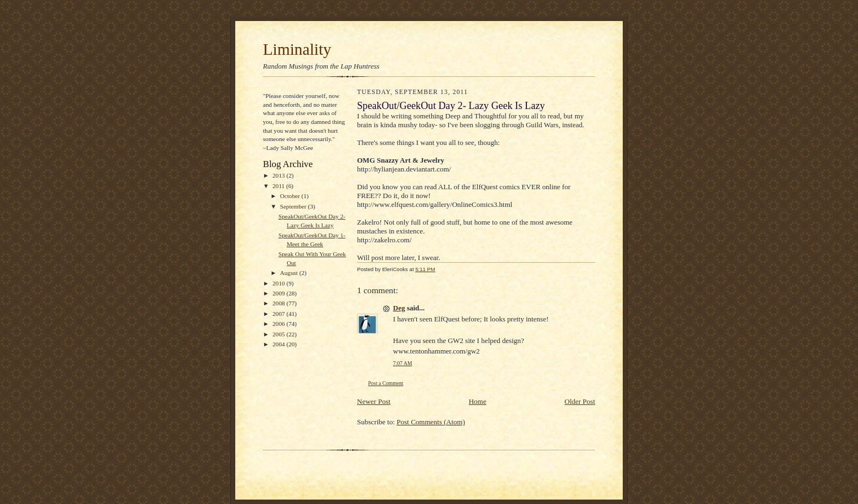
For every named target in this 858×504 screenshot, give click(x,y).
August (290, 273)
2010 (279, 283)
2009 (279, 293)
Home (478, 401)
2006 (279, 324)
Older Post (580, 401)
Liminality (297, 49)
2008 (279, 303)
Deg (399, 308)
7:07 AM (402, 363)
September (294, 206)
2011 (279, 186)
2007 (279, 314)
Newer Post (374, 401)
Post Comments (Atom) (431, 422)
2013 (279, 175)
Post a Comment (386, 383)
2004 (279, 344)
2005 (279, 334)
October (291, 196)
